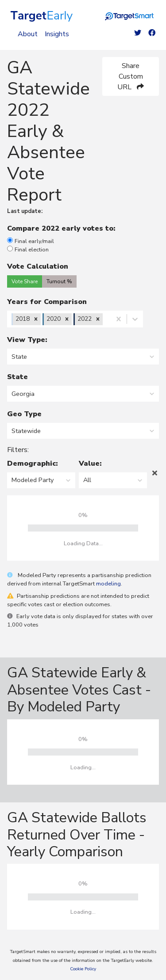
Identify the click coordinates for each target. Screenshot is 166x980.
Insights (57, 34)
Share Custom (131, 76)
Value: (90, 463)
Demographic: (33, 463)
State (17, 377)
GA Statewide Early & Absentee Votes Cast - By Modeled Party (79, 690)
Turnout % (59, 281)
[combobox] (105, 319)
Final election (28, 250)
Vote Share (25, 281)
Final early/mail (31, 241)
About (28, 34)
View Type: (27, 340)
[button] (36, 319)
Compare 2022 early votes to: (64, 228)
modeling (108, 584)
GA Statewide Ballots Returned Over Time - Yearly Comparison (77, 835)
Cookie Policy (83, 969)
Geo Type (24, 414)
